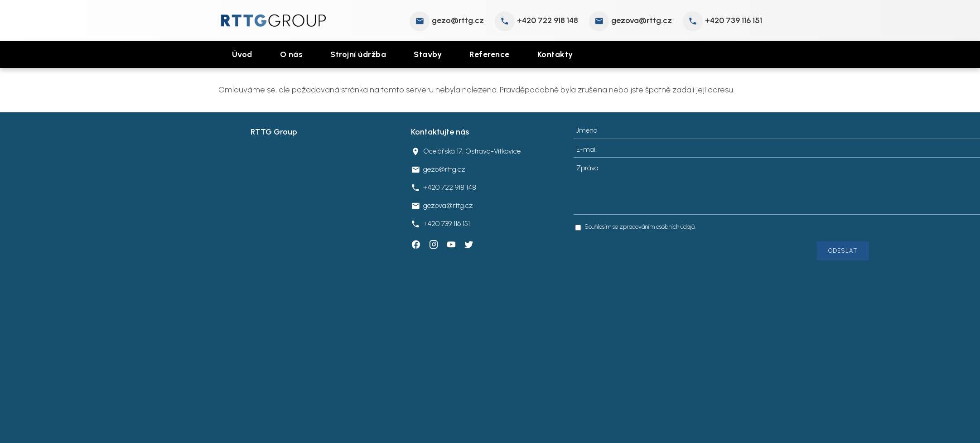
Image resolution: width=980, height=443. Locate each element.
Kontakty (555, 54)
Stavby (428, 54)
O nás (292, 54)
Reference (490, 54)
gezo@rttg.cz (458, 20)
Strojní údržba (358, 54)
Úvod (242, 54)
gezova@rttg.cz (642, 20)
